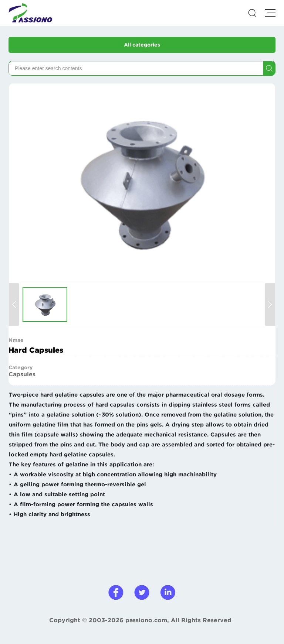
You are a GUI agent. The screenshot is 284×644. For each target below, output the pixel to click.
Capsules (22, 374)
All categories (142, 45)
